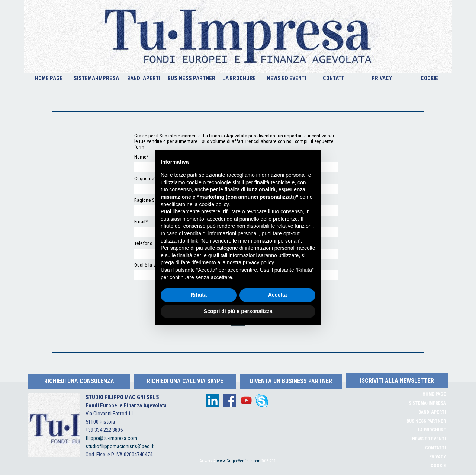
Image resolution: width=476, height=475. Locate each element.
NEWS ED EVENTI (287, 78)
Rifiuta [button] (199, 295)
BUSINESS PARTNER (192, 78)
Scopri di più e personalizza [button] (238, 311)
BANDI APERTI (144, 78)
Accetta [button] (278, 295)
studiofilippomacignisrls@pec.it (120, 446)
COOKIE (429, 78)
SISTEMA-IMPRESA (96, 78)
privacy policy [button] (258, 262)
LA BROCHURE (239, 78)
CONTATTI (334, 78)
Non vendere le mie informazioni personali (250, 241)
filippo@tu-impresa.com (111, 438)
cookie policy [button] (214, 204)
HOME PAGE (49, 78)
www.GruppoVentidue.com (239, 461)
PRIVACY (382, 78)
